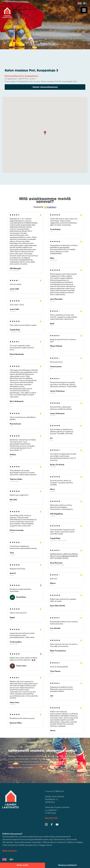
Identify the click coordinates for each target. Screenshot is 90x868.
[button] (45, 133)
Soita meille (22, 865)
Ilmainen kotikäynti (68, 865)
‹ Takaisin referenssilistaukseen (45, 87)
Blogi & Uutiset (10, 851)
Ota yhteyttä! (41, 768)
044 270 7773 (51, 818)
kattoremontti (15, 765)
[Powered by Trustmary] (45, 207)
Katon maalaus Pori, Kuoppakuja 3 (22, 76)
